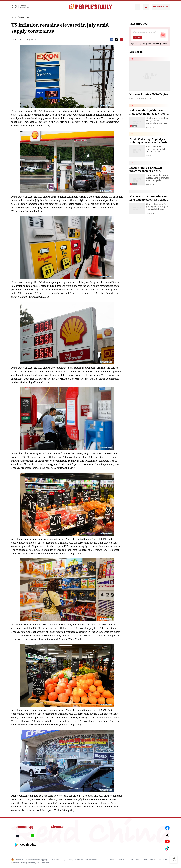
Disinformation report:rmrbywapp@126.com (30, 863)
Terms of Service (126, 859)
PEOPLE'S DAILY (163, 859)
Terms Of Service (161, 44)
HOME (14, 17)
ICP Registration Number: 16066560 (82, 860)
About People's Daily (145, 859)
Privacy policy (110, 859)
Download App (161, 7)
